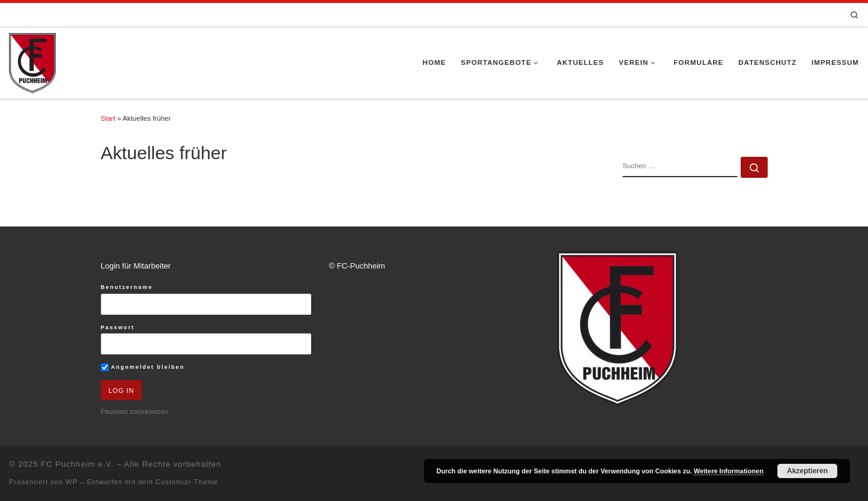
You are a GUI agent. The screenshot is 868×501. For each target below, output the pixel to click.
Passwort (118, 327)
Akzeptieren (807, 471)
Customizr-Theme (187, 482)
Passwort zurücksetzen (135, 411)
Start (108, 118)
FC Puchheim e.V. (77, 464)
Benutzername (127, 287)
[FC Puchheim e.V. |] (32, 62)
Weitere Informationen (729, 471)
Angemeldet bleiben (143, 367)
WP (71, 482)
